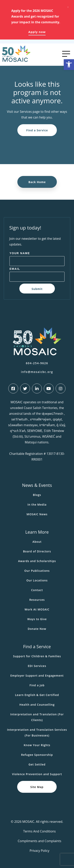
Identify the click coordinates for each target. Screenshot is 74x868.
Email (15, 269)
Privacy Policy (39, 851)
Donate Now (37, 629)
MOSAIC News (37, 514)
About (37, 542)
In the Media (37, 505)
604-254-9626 (37, 363)
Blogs (37, 495)
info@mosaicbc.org (37, 372)
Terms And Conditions (40, 831)
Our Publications (37, 571)
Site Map (37, 787)
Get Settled (37, 764)
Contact (37, 590)
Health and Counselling (37, 705)
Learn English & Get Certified (37, 695)
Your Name (20, 253)
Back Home (37, 182)
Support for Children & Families (37, 656)
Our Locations (37, 580)
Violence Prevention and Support (37, 774)
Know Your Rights (37, 745)
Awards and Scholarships (37, 561)
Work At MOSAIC (37, 609)
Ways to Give (37, 619)
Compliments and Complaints (40, 841)
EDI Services (37, 666)
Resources (37, 600)
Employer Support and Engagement (37, 676)
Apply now (37, 32)
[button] (69, 65)
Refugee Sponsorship (37, 755)
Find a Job (37, 685)
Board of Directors (37, 551)
